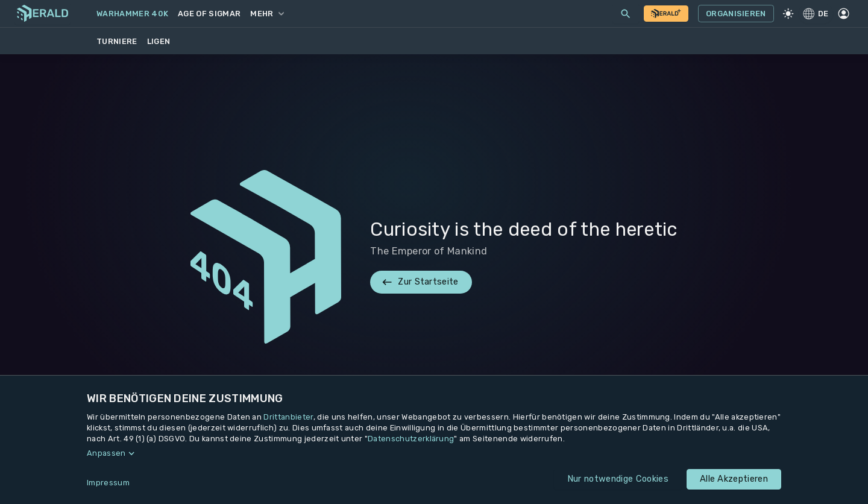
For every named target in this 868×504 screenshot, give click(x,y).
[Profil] (844, 14)
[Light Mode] (788, 14)
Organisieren (736, 14)
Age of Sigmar (209, 14)
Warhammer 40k (132, 14)
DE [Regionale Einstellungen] (816, 13)
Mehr (267, 14)
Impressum (108, 483)
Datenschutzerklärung (411, 439)
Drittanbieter (288, 417)
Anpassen (106, 453)
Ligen (159, 41)
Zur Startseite (421, 282)
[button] (434, 453)
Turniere (117, 41)
